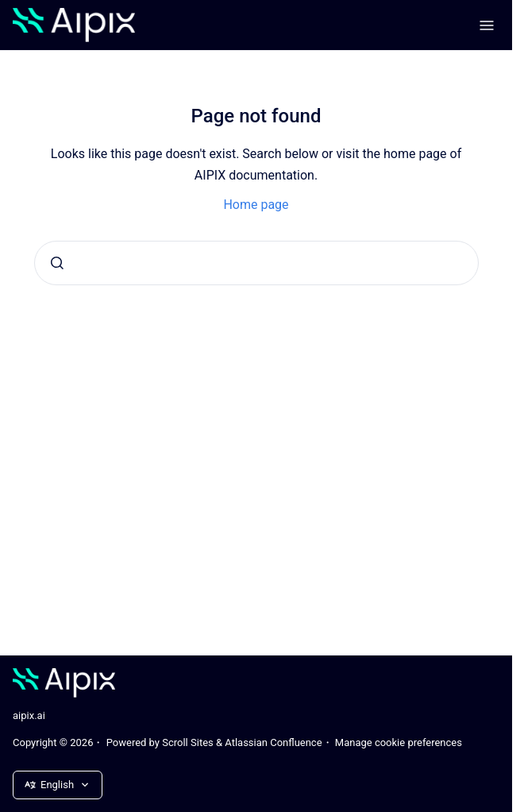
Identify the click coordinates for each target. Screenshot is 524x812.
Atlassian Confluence (273, 742)
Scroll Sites (188, 742)
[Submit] (57, 263)
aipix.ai (29, 715)
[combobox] (256, 263)
